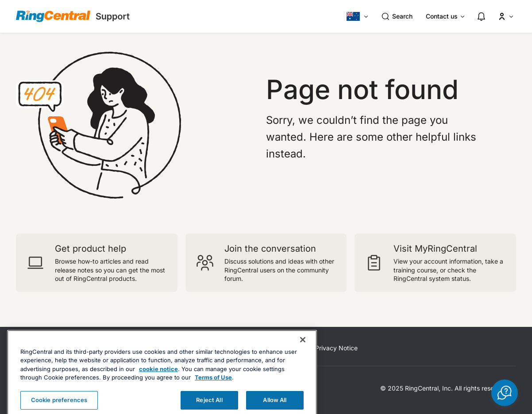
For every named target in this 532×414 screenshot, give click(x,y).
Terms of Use (213, 390)
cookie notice (158, 381)
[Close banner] (303, 352)
